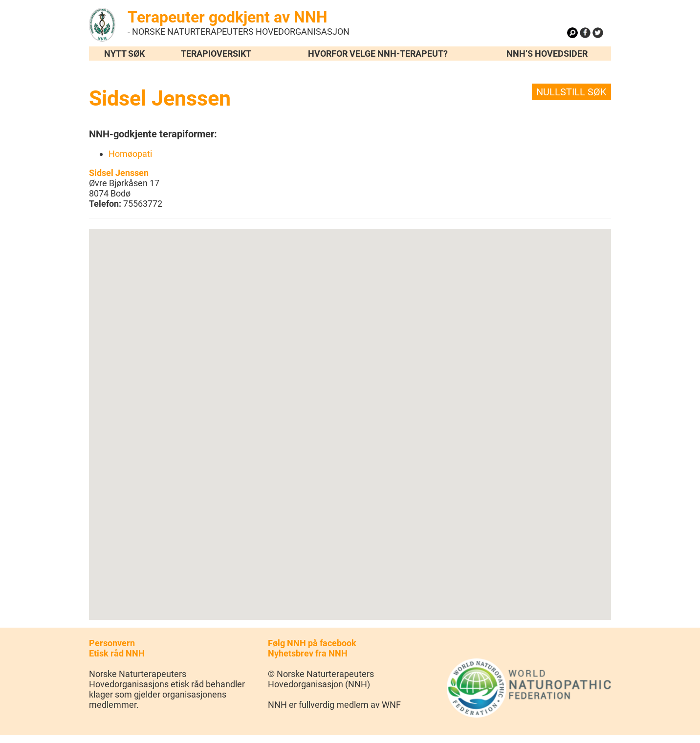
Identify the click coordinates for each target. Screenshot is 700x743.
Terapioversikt (216, 54)
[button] (350, 415)
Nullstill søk (571, 92)
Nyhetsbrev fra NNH (308, 653)
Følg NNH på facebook (312, 643)
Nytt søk (124, 54)
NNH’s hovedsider (547, 54)
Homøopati (130, 154)
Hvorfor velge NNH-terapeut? (378, 54)
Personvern (112, 643)
